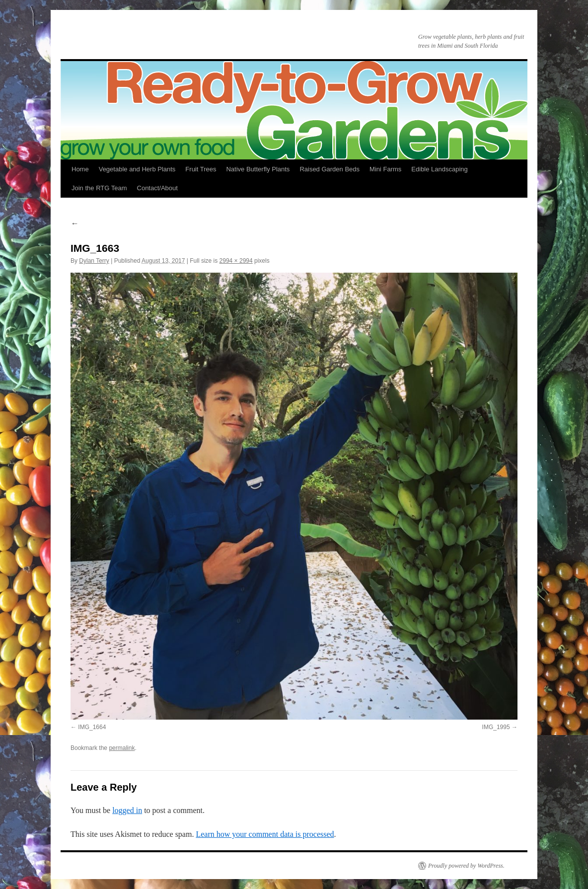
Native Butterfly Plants (258, 169)
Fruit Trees (201, 169)
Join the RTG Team (99, 188)
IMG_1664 (92, 727)
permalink (122, 748)
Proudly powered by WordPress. (466, 866)
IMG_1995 (496, 727)
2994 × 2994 (236, 261)
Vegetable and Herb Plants (137, 169)
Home (80, 169)
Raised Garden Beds (330, 169)
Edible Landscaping (439, 169)
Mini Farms (385, 169)
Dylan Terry (94, 261)
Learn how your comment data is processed (265, 834)
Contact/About (157, 188)
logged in (127, 810)
